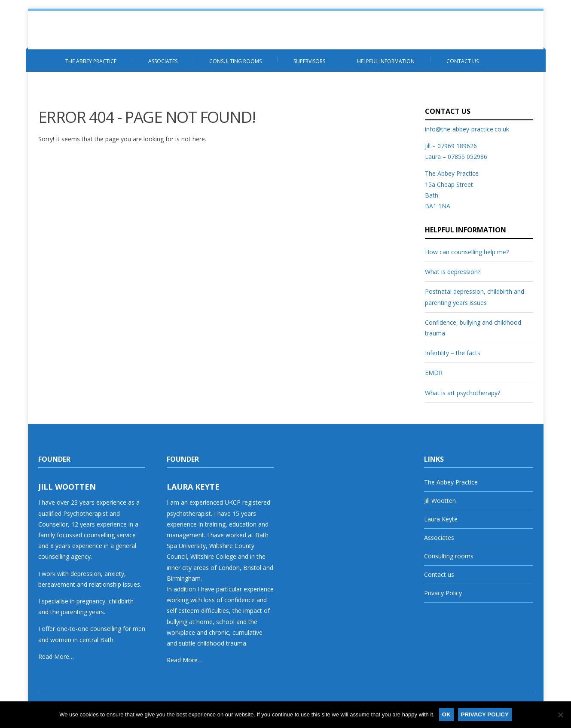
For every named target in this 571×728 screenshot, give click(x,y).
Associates (163, 61)
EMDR (434, 373)
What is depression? (453, 272)
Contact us (463, 61)
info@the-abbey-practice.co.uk (467, 129)
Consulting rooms (235, 61)
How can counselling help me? (467, 252)
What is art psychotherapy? (463, 393)
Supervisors (309, 61)
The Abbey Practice (91, 61)
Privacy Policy (443, 593)
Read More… (56, 656)
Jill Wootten (440, 501)
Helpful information (386, 61)
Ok (446, 714)
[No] (560, 715)
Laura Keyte (441, 519)
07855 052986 (467, 157)
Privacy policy (485, 714)
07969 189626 (457, 146)
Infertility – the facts (453, 353)
